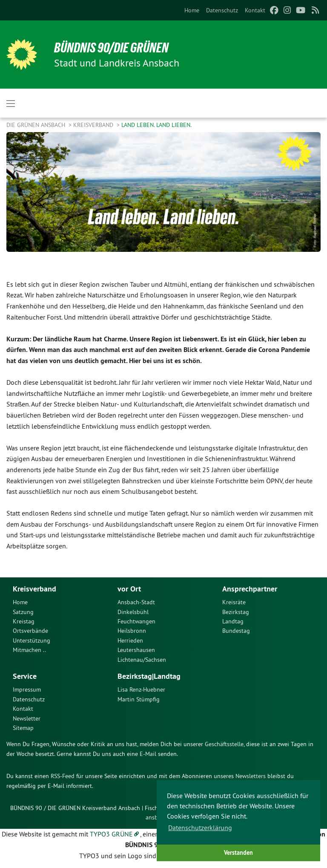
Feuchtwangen (136, 621)
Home (192, 10)
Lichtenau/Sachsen (142, 660)
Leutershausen (136, 650)
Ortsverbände (30, 631)
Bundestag (236, 631)
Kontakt (255, 10)
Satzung (23, 612)
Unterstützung (32, 640)
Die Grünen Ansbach (37, 125)
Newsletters (251, 776)
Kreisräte (234, 602)
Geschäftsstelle (224, 744)
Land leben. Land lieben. (156, 125)
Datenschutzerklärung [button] (200, 828)
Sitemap (23, 728)
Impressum (27, 689)
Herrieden (130, 640)
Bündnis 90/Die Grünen (111, 48)
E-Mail (148, 754)
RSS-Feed (63, 776)
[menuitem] (192, 10)
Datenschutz (222, 10)
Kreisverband (94, 125)
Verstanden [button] (238, 852)
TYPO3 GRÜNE (111, 834)
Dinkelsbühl (133, 612)
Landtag (233, 621)
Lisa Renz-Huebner (141, 689)
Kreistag (24, 621)
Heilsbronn (132, 631)
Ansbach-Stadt (136, 602)
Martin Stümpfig (139, 699)
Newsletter (27, 718)
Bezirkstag (236, 612)
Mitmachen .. (29, 650)
